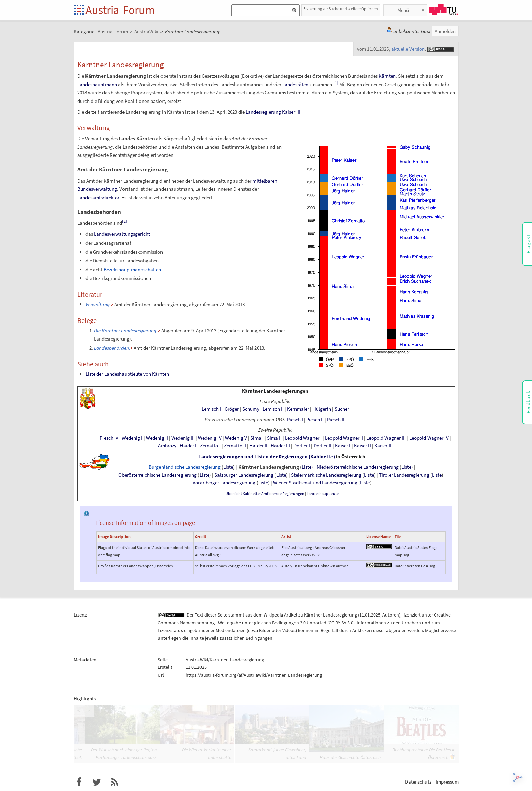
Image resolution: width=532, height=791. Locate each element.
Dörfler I (302, 446)
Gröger (232, 409)
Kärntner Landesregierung (269, 467)
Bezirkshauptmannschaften (132, 269)
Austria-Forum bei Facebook (79, 782)
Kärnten (387, 76)
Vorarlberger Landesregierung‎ (224, 483)
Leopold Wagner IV (429, 438)
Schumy (251, 409)
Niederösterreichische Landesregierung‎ (358, 467)
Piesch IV (109, 438)
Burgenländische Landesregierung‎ (185, 467)
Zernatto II (235, 446)
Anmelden (445, 31)
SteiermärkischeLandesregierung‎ (326, 475)
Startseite (80, 10)
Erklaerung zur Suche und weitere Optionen (341, 9)
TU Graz (444, 10)
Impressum (447, 782)
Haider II (258, 446)
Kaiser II (362, 446)
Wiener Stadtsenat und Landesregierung (315, 483)
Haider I (188, 446)
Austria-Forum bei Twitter (97, 782)
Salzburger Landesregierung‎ (244, 475)
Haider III (280, 446)
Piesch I (295, 420)
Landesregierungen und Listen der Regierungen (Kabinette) (267, 457)
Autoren (391, 615)
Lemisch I (211, 409)
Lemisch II (273, 409)
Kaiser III (383, 446)
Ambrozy (167, 446)
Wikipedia (273, 615)
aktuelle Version (408, 49)
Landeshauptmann (97, 84)
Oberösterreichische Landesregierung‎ (158, 475)
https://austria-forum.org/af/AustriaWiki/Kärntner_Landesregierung (254, 675)
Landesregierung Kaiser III (273, 112)
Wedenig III (183, 438)
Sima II (274, 438)
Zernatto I (210, 446)
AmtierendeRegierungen (283, 494)
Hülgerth (322, 409)
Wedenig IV (210, 438)
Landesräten (295, 84)
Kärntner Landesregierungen (275, 391)
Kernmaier (298, 409)
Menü (403, 10)
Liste (228, 467)
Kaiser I (343, 446)
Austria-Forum (120, 10)
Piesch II (315, 420)
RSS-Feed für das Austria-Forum (114, 782)
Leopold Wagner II (344, 438)
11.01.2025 (370, 615)
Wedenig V (236, 438)
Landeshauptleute (323, 494)
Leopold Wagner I (303, 438)
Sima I (257, 438)
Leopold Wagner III (386, 438)
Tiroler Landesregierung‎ (404, 475)
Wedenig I (132, 438)
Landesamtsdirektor (98, 197)
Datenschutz (418, 782)
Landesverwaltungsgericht (122, 234)
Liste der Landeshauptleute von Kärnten (127, 374)
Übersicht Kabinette (242, 494)
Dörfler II (322, 446)
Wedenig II (157, 438)
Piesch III (336, 420)
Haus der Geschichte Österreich (350, 757)
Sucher (342, 409)
